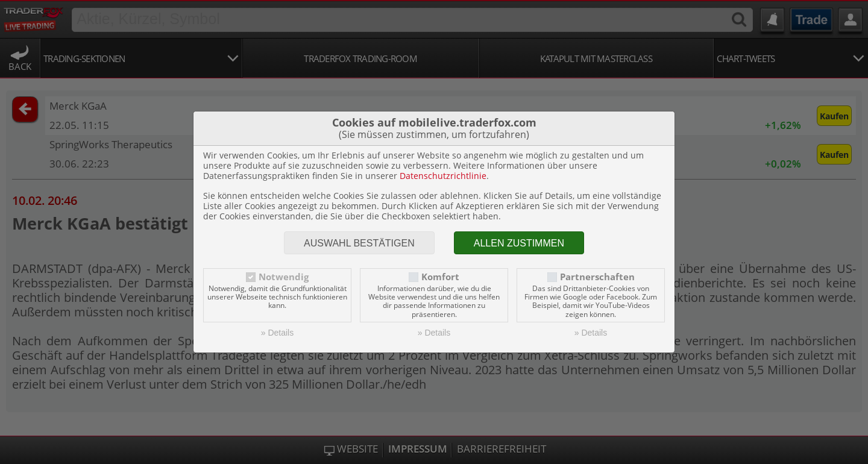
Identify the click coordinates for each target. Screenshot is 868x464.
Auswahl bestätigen (359, 243)
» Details (277, 333)
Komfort (440, 277)
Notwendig (284, 277)
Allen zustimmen (519, 243)
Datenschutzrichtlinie (443, 176)
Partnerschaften (597, 277)
